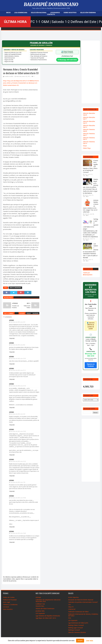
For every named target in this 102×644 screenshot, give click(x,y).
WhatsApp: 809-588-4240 (91, 355)
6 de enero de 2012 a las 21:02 (18, 431)
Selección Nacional (39, 13)
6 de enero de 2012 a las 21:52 (18, 461)
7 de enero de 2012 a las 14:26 (18, 533)
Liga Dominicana (21, 13)
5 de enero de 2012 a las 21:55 (18, 386)
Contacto (51, 14)
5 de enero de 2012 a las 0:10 (18, 322)
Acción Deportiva (73, 597)
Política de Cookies (9, 597)
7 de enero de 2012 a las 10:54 (18, 498)
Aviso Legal (6, 602)
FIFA (70, 618)
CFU (69, 605)
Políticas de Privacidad (10, 600)
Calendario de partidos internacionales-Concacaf (83, 602)
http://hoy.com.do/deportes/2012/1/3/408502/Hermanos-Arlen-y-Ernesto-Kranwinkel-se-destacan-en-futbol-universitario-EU (21, 83)
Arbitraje (38, 597)
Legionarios (55, 13)
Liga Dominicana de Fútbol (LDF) (78, 623)
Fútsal (85, 146)
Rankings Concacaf (74, 630)
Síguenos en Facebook (91, 365)
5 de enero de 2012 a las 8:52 (18, 345)
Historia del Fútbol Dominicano (45, 609)
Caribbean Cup (40, 604)
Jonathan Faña (40, 611)
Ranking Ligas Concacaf (75, 628)
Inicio (8, 13)
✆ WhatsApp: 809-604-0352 (67, 60)
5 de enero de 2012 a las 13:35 (18, 359)
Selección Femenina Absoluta (77, 632)
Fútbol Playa (87, 148)
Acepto (80, 641)
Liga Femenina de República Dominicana (48, 616)
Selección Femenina (88, 13)
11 (34, 76)
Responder (12, 338)
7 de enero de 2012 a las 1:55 (18, 482)
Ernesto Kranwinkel (15, 288)
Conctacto (6, 607)
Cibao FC (71, 607)
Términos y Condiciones (10, 605)
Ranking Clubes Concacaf (76, 625)
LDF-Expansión (40, 613)
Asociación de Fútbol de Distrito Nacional (81, 600)
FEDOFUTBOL (40, 606)
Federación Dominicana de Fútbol (78, 612)
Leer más (90, 641)
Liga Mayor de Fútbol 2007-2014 (46, 618)
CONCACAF (72, 609)
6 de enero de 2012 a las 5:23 (18, 414)
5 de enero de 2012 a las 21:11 (18, 370)
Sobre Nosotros (70, 13)
